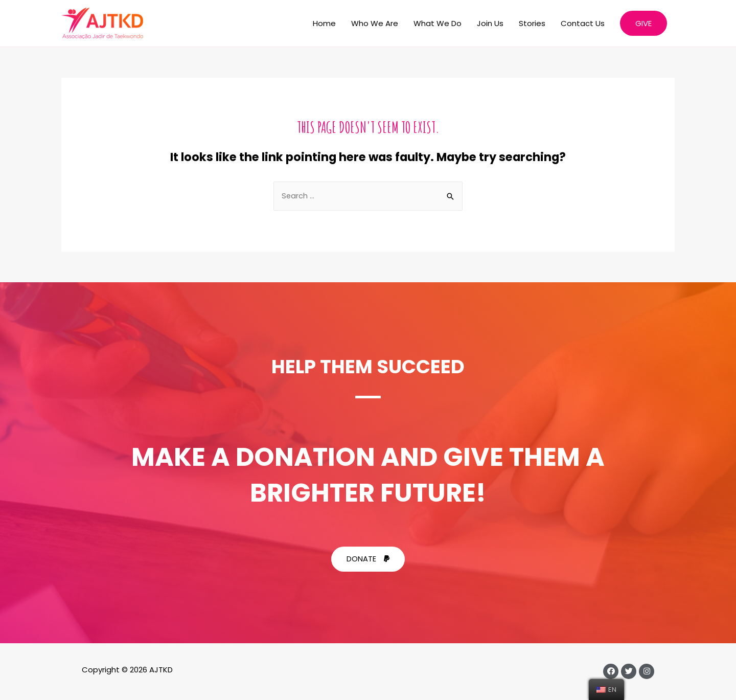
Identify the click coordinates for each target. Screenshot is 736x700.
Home (324, 23)
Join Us (490, 23)
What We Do (438, 23)
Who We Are (375, 23)
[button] (368, 560)
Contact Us (583, 23)
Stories (532, 23)
